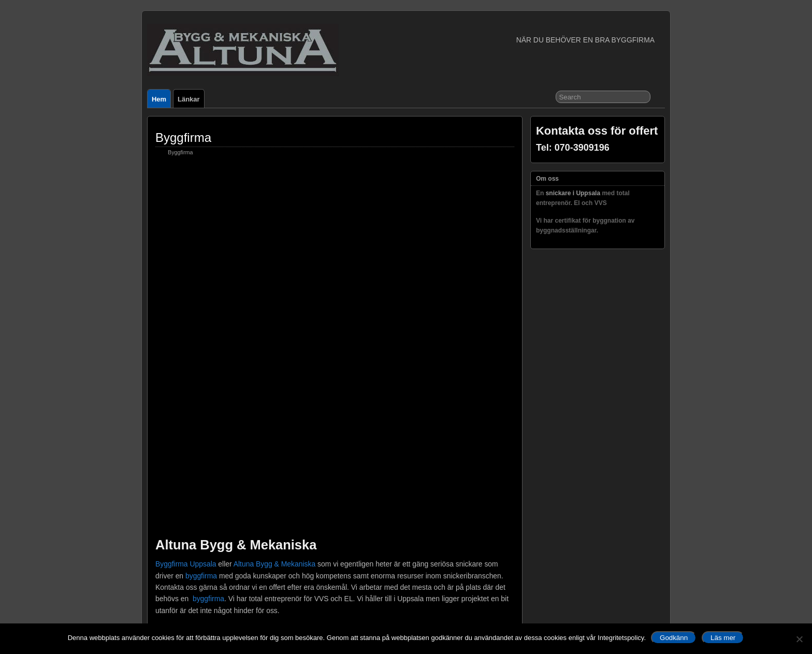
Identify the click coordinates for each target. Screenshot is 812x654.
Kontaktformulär (205, 419)
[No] (799, 639)
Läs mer (723, 638)
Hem (159, 99)
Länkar (189, 99)
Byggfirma (183, 137)
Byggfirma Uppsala (186, 213)
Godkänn (674, 638)
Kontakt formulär (201, 597)
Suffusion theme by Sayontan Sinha (619, 584)
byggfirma (201, 225)
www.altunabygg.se (263, 373)
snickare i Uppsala (198, 441)
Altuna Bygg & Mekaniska (274, 213)
